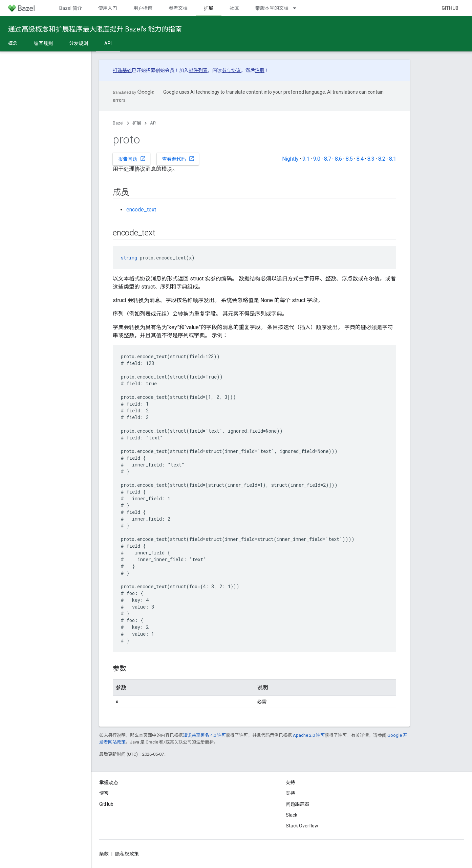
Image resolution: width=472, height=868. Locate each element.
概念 (13, 43)
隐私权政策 (127, 854)
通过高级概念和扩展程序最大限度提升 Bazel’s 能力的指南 (95, 29)
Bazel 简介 (71, 8)
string (129, 258)
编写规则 (43, 43)
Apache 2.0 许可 (309, 735)
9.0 (317, 159)
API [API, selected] (108, 43)
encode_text (141, 210)
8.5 (349, 159)
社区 (234, 8)
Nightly (290, 159)
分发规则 (79, 43)
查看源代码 (178, 159)
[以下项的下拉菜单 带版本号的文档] (298, 8)
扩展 (137, 123)
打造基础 (122, 70)
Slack (292, 815)
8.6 (338, 159)
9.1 (306, 159)
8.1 (393, 159)
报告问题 (132, 159)
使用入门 (108, 8)
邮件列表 (198, 70)
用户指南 (143, 8)
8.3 (371, 159)
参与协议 (231, 70)
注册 (260, 70)
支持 (291, 793)
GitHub (450, 8)
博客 (104, 793)
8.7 (328, 159)
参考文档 (178, 8)
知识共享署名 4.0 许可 (204, 735)
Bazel (118, 123)
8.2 (382, 159)
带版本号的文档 (272, 8)
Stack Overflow (302, 826)
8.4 (360, 159)
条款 (104, 854)
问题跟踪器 (298, 804)
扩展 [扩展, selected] (209, 8)
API (153, 123)
